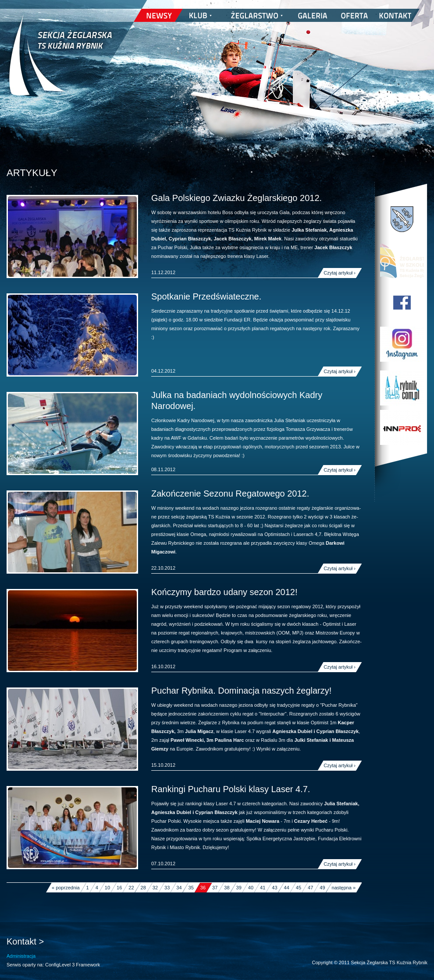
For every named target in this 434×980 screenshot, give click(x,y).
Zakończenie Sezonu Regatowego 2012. (230, 494)
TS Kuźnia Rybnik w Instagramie (402, 344)
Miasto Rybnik (402, 219)
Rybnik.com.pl (402, 388)
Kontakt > (25, 941)
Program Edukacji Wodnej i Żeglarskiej (402, 261)
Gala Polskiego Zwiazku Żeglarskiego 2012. (237, 198)
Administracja (21, 956)
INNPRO (402, 427)
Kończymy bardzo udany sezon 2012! (224, 592)
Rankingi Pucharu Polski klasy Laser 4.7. (231, 789)
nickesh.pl (419, 971)
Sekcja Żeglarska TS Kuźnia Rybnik (60, 61)
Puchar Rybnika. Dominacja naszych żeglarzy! (241, 691)
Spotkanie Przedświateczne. (206, 296)
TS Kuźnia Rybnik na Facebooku (402, 303)
